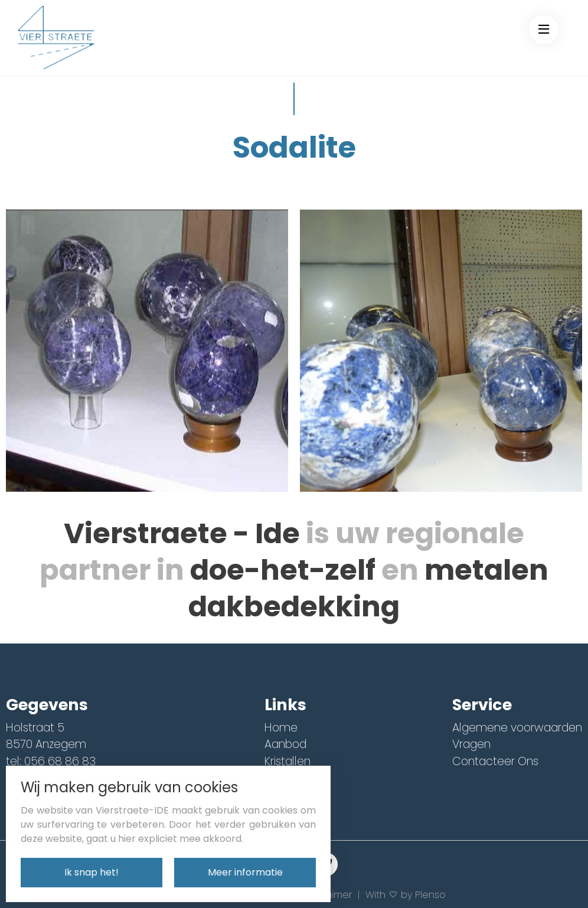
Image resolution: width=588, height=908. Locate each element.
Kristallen (288, 761)
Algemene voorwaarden (517, 728)
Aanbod (285, 744)
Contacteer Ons (495, 761)
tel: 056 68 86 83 (51, 761)
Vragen (471, 744)
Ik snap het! (92, 872)
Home (281, 728)
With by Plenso (406, 895)
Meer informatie (245, 872)
